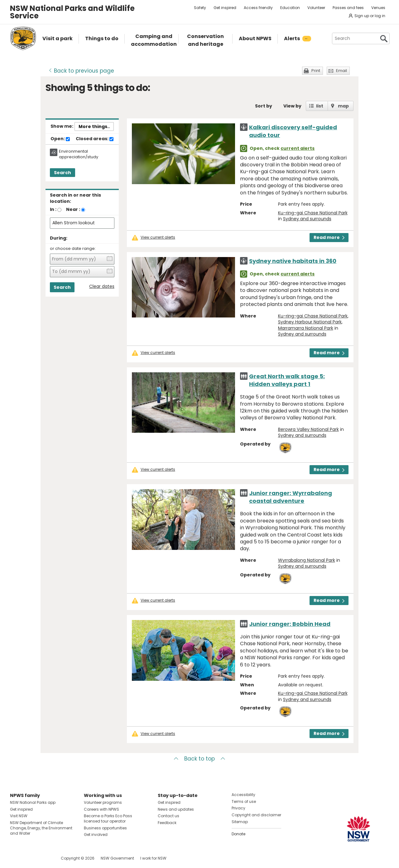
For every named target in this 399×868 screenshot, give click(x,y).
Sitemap (240, 822)
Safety (200, 8)
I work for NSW (153, 858)
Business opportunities (105, 828)
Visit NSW (19, 816)
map (343, 106)
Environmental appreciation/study (79, 154)
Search (62, 173)
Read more (329, 237)
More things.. (94, 126)
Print (316, 71)
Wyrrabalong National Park (307, 560)
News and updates (176, 809)
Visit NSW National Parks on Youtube (43, 858)
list (320, 106)
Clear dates (102, 286)
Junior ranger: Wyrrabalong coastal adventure (291, 497)
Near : (73, 209)
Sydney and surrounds (307, 219)
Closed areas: (95, 139)
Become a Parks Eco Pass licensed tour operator (108, 818)
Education (290, 8)
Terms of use (244, 801)
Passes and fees (348, 8)
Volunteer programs (103, 802)
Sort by (264, 106)
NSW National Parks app (33, 802)
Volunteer (316, 8)
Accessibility (243, 795)
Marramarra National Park (306, 328)
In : (53, 209)
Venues (378, 8)
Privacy (238, 808)
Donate (238, 834)
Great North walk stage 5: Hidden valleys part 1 (287, 380)
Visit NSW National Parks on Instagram (29, 858)
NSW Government (117, 858)
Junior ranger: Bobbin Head (290, 624)
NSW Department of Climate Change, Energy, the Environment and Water (41, 828)
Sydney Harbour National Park (310, 322)
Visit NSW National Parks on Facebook (16, 858)
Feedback (167, 823)
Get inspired (225, 8)
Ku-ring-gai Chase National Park (313, 213)
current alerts (298, 148)
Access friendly (258, 8)
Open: (60, 139)
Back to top (199, 759)
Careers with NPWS (101, 809)
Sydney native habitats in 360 (293, 261)
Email (341, 71)
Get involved (96, 835)
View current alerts (158, 237)
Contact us (168, 816)
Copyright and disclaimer (256, 815)
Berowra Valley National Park (308, 429)
